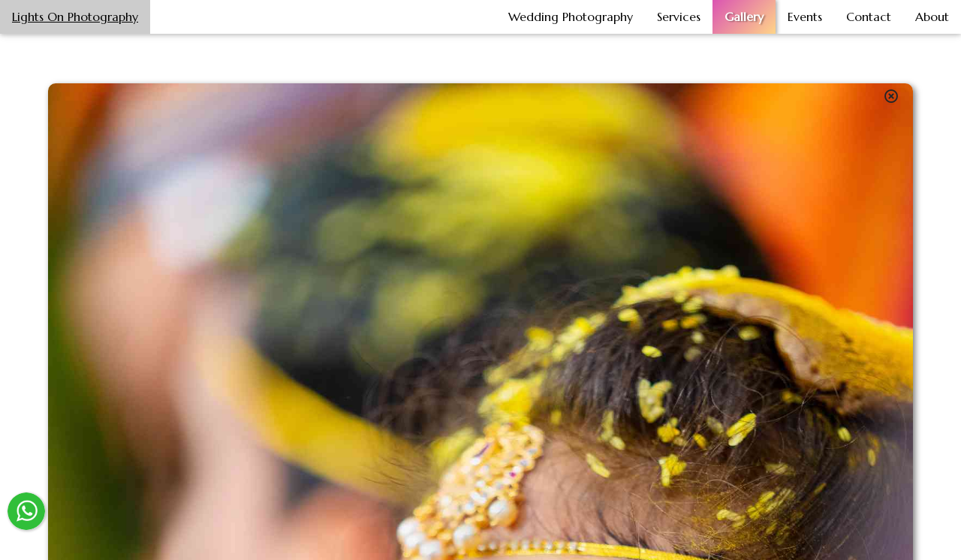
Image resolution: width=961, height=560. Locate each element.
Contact (869, 17)
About (932, 17)
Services (679, 17)
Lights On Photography (75, 17)
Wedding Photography (571, 17)
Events (805, 17)
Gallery (744, 17)
